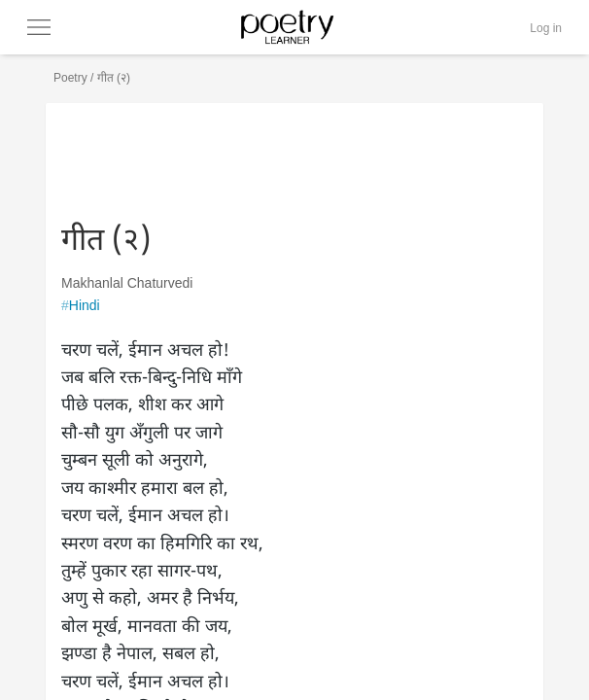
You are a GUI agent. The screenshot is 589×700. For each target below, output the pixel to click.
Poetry (70, 78)
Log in (546, 28)
